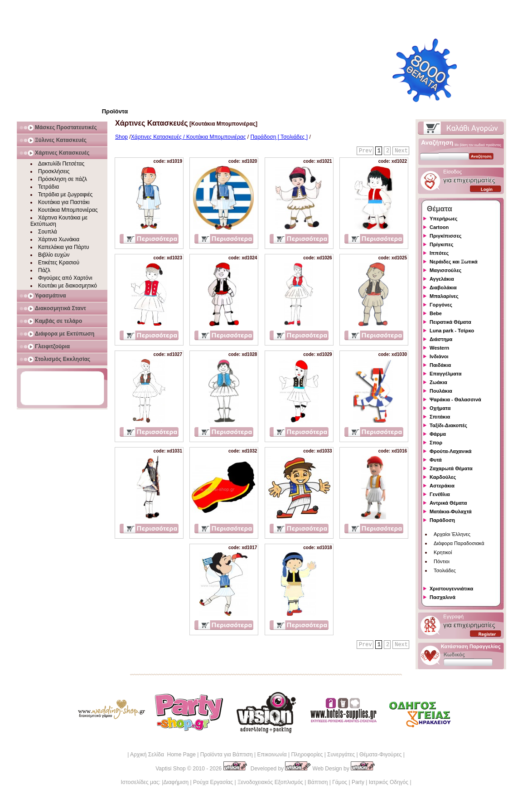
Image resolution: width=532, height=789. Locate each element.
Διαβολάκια (443, 287)
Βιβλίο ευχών (54, 255)
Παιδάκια (440, 365)
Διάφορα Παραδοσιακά (459, 543)
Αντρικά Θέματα (448, 503)
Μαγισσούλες (445, 270)
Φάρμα (438, 434)
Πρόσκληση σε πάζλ (63, 179)
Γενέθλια (440, 494)
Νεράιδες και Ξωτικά (454, 262)
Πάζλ (44, 270)
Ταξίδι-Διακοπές (448, 425)
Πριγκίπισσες (446, 236)
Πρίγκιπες (441, 244)
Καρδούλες (443, 477)
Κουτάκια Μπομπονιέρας (68, 210)
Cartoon (439, 227)
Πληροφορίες (307, 755)
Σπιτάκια (440, 417)
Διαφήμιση (176, 782)
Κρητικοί (443, 552)
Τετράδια (48, 187)
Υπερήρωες (444, 219)
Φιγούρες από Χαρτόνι (65, 278)
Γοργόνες (441, 305)
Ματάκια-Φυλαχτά (451, 511)
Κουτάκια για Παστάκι (64, 202)
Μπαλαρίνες (444, 296)
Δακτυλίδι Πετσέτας (61, 164)
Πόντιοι (442, 561)
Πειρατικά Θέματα (450, 322)
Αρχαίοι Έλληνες (452, 534)
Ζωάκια (438, 382)
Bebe (436, 313)
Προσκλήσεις (54, 171)
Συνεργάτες (341, 755)
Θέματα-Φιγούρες (380, 755)
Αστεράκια (442, 486)
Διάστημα (441, 339)
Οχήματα (440, 408)
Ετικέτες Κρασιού (59, 263)
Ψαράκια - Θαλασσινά (455, 399)
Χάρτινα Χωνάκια (59, 239)
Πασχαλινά (443, 597)
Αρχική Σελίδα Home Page (163, 755)
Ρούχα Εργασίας (213, 782)
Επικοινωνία (272, 755)
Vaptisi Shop (171, 769)
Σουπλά (48, 232)
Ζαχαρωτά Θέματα (451, 468)
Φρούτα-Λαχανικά (451, 451)
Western (439, 348)
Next (401, 151)
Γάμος (340, 782)
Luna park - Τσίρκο (452, 331)
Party (358, 782)
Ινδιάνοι (439, 356)
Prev (365, 151)
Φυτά (436, 460)
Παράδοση (442, 520)
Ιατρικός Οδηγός (389, 782)
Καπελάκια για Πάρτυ (64, 247)
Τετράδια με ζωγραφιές (65, 195)
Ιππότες (439, 253)
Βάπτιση (318, 782)
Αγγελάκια (442, 279)
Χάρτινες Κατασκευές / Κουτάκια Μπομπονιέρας (189, 137)
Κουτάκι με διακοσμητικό (68, 286)
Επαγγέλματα (445, 374)
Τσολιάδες (445, 570)
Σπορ (436, 443)
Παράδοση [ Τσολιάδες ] (279, 137)
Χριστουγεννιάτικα (451, 589)
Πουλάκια (441, 391)
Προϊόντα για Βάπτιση (227, 755)
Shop (121, 137)
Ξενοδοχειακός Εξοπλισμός (270, 782)
